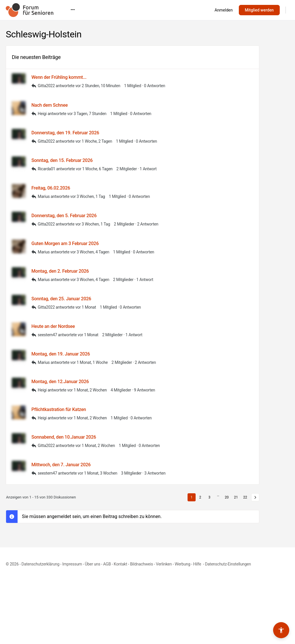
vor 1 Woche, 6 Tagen (94, 169)
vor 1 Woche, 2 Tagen (94, 141)
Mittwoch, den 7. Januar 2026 (61, 465)
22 (245, 497)
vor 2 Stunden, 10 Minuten (98, 86)
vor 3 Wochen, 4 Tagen (90, 252)
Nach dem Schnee (50, 105)
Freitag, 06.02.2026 (51, 188)
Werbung (182, 564)
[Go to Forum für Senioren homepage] (30, 9)
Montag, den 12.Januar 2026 (60, 382)
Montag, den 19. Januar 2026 (61, 354)
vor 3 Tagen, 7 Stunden (87, 114)
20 (227, 497)
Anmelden (224, 10)
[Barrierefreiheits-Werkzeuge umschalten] (281, 630)
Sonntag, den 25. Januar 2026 (61, 299)
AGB (107, 564)
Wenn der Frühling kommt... (59, 77)
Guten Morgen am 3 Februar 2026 (65, 243)
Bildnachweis (141, 564)
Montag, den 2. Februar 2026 (60, 271)
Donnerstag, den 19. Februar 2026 (65, 133)
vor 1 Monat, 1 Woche (89, 362)
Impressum (72, 564)
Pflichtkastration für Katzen (59, 409)
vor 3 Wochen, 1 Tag (88, 196)
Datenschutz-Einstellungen (228, 564)
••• (187, 10)
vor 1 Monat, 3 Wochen (98, 473)
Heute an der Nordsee (53, 326)
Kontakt (121, 564)
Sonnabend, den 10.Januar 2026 (64, 437)
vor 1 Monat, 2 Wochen (87, 390)
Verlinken (164, 564)
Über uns (93, 564)
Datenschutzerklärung (40, 564)
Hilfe (197, 564)
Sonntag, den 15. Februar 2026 (62, 160)
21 (236, 497)
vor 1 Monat (86, 307)
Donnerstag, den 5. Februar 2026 (64, 216)
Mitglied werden (259, 10)
